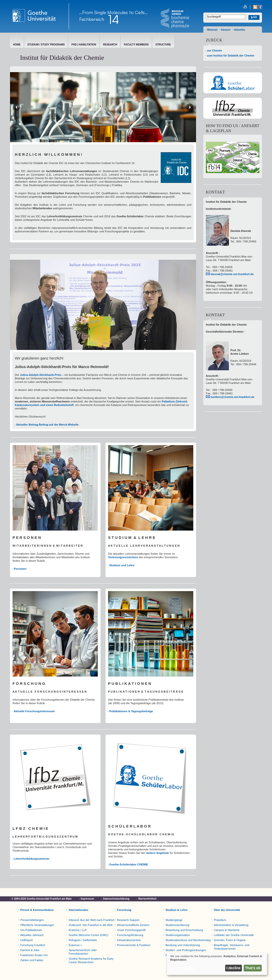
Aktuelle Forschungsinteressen (34, 711)
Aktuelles (240, 30)
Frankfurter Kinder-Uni (34, 955)
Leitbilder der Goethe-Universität (234, 935)
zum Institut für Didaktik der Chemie (231, 56)
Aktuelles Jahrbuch (32, 935)
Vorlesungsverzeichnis (123, 557)
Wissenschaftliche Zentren (133, 925)
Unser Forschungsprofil (131, 930)
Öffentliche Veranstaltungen (37, 925)
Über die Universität (227, 910)
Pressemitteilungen (32, 920)
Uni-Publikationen (31, 930)
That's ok (253, 968)
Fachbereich (92, 19)
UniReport (27, 940)
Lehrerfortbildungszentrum (31, 859)
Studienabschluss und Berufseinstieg (188, 940)
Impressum (87, 899)
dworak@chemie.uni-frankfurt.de (232, 274)
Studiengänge (174, 920)
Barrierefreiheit (147, 899)
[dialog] (217, 964)
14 (114, 19)
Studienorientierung (177, 925)
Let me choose (183, 968)
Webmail (212, 30)
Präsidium (220, 920)
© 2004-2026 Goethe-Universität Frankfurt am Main (42, 899)
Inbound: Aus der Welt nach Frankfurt (92, 920)
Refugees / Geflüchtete (83, 940)
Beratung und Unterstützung (183, 945)
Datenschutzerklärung (116, 899)
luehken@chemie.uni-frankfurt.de (233, 397)
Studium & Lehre (176, 910)
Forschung (124, 910)
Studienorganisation (178, 935)
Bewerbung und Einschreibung (184, 930)
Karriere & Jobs (30, 950)
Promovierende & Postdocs (134, 945)
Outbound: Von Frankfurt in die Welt (91, 925)
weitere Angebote (158, 853)
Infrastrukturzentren (129, 940)
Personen (20, 569)
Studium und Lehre (122, 565)
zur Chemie (214, 50)
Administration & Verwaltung (231, 925)
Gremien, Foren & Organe (230, 940)
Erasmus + (75, 945)
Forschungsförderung (130, 935)
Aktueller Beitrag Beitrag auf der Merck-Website (47, 425)
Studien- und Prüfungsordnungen (186, 950)
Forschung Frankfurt (33, 945)
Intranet (226, 30)
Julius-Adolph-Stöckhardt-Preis (41, 375)
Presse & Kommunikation (37, 910)
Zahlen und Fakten (32, 960)
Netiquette (52, 903)
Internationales (78, 910)
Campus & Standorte (227, 930)
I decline (233, 968)
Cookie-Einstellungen (24, 903)
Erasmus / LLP (78, 930)
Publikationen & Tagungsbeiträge (131, 711)
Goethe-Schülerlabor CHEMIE (129, 864)
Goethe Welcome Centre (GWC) (88, 935)
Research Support (128, 920)
